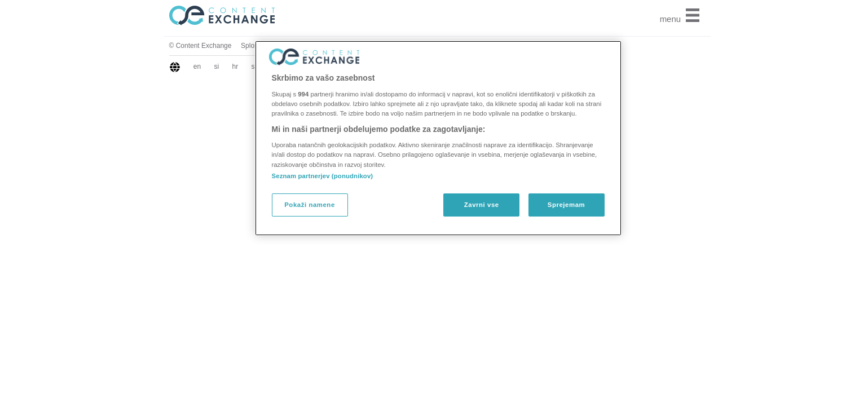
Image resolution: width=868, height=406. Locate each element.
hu (224, 67)
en (107, 67)
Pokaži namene (310, 205)
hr (145, 67)
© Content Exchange (110, 46)
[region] (438, 138)
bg (203, 67)
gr (183, 67)
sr (164, 67)
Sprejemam (566, 205)
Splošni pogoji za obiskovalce (195, 46)
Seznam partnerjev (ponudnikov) (323, 176)
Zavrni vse (482, 205)
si (127, 67)
